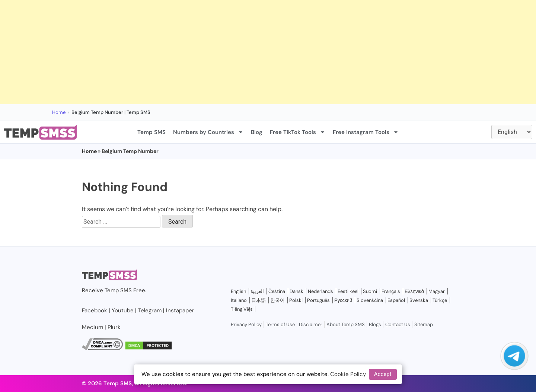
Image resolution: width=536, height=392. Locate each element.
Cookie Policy (348, 374)
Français (391, 291)
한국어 (277, 300)
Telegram (150, 310)
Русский (343, 300)
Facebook (95, 310)
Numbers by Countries (208, 132)
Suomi (370, 291)
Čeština (277, 291)
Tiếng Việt (242, 309)
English (238, 291)
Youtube (123, 310)
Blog (257, 132)
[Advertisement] (223, 52)
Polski (296, 300)
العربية (257, 291)
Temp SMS (151, 132)
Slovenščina (370, 300)
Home (59, 112)
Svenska (419, 300)
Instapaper (180, 310)
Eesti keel (348, 291)
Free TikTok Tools (298, 132)
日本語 (259, 300)
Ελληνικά (414, 291)
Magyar (437, 291)
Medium (92, 327)
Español (396, 300)
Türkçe (440, 300)
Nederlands (320, 291)
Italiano (239, 300)
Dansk (296, 291)
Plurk (114, 327)
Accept (383, 374)
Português (318, 300)
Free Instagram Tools (366, 132)
